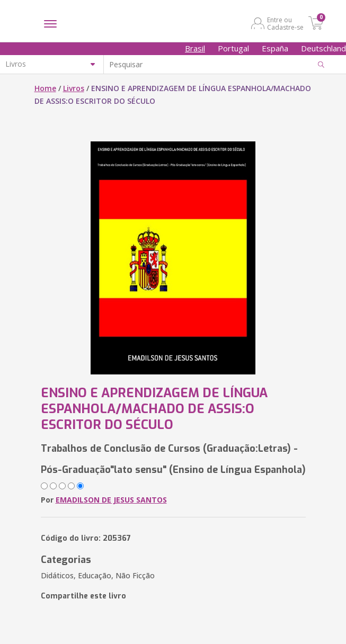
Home (45, 88)
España (275, 48)
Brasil (195, 48)
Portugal (233, 48)
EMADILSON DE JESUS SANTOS (111, 500)
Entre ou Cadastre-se (285, 23)
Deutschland (323, 48)
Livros (74, 88)
